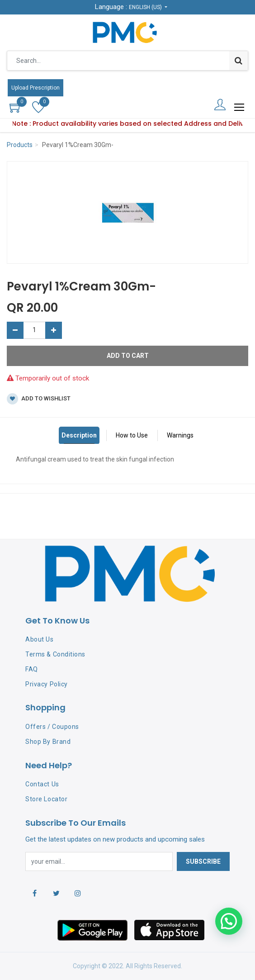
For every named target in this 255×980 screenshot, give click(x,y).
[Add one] (54, 330)
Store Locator (46, 799)
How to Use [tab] (132, 435)
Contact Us (42, 784)
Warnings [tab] (180, 435)
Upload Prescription (35, 88)
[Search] (238, 61)
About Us (39, 639)
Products (20, 145)
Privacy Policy (46, 684)
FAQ (32, 669)
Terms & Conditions (55, 654)
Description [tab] (79, 435)
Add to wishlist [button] (39, 399)
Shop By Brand (48, 742)
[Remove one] (15, 330)
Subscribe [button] (203, 861)
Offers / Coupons (52, 727)
